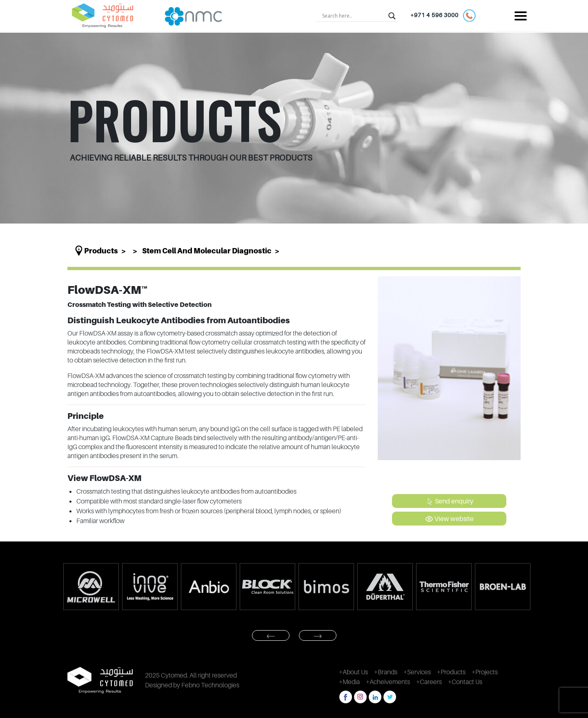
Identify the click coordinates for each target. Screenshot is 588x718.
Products (101, 251)
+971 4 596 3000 (443, 16)
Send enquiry (449, 501)
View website (449, 519)
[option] (91, 587)
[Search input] (353, 16)
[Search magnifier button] (392, 16)
